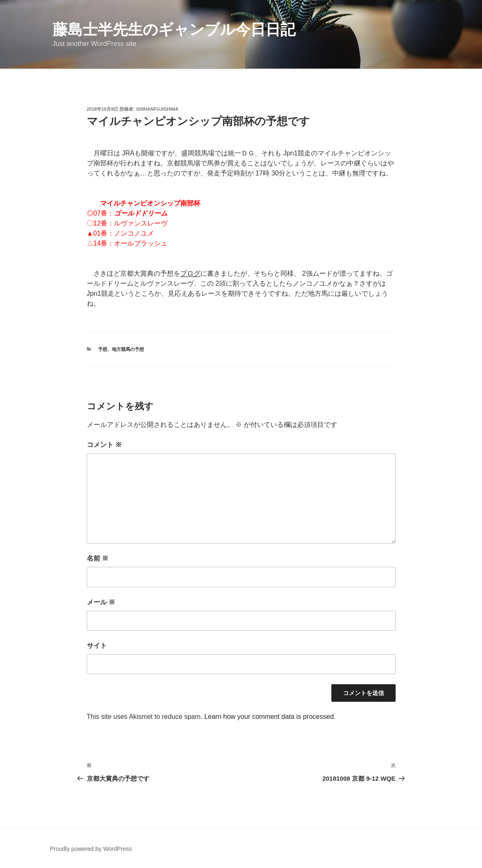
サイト (97, 646)
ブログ (190, 273)
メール (101, 602)
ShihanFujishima (157, 109)
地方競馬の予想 (128, 349)
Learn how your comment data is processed (269, 717)
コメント (104, 445)
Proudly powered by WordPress (91, 849)
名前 (98, 558)
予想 (103, 349)
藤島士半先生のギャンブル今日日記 (174, 29)
